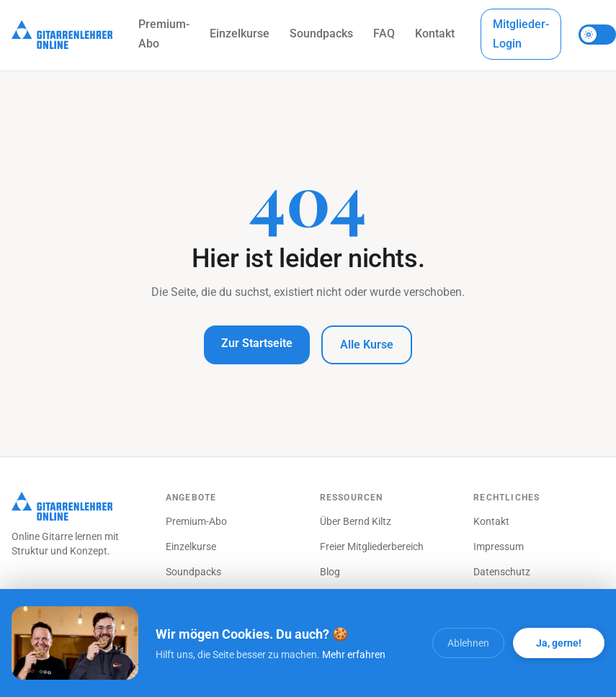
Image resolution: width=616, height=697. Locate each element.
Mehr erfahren (354, 655)
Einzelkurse (240, 33)
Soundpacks (321, 33)
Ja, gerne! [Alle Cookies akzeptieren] (559, 643)
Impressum (499, 547)
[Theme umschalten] (597, 35)
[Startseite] (62, 35)
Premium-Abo (164, 34)
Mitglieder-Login (521, 34)
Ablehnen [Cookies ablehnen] (468, 643)
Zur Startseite (257, 343)
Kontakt (435, 33)
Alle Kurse (367, 345)
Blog (330, 572)
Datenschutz (502, 572)
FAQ (384, 33)
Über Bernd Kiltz (356, 521)
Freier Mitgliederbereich (372, 547)
